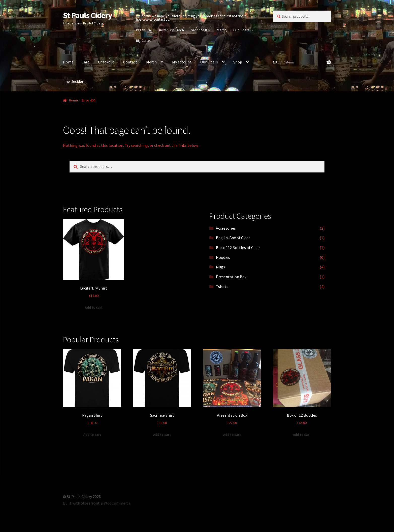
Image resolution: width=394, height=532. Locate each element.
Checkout (106, 62)
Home (68, 62)
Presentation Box (231, 277)
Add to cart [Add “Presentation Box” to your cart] (232, 435)
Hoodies (223, 257)
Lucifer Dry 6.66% (171, 30)
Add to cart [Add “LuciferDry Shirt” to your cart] (94, 307)
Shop (238, 62)
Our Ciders (241, 30)
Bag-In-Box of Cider (233, 238)
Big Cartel (143, 41)
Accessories (226, 228)
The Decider (73, 81)
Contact (130, 62)
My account (182, 62)
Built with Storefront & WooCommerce (97, 503)
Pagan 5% (143, 30)
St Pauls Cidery (88, 15)
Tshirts (222, 287)
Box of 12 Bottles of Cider (238, 247)
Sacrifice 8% (201, 30)
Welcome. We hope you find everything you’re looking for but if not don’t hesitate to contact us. (191, 18)
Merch (222, 30)
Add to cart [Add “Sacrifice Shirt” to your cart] (162, 435)
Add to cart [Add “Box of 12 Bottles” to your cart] (302, 435)
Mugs (220, 267)
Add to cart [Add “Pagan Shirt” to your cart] (92, 435)
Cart (85, 62)
